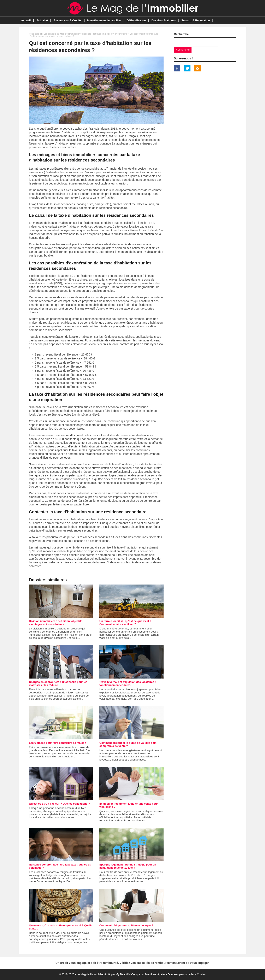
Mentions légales (155, 974)
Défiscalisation (136, 20)
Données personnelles (181, 974)
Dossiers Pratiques (164, 20)
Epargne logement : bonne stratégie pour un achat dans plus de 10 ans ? (128, 866)
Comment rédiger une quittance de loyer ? (126, 925)
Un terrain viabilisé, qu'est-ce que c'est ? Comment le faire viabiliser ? (125, 623)
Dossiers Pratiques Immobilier (97, 34)
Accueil (26, 20)
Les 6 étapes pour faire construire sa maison (58, 743)
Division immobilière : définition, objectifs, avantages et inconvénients (56, 623)
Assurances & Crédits (67, 20)
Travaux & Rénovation (196, 20)
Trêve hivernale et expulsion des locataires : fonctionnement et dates (128, 683)
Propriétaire (121, 34)
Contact (202, 974)
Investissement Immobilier (104, 20)
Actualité (42, 20)
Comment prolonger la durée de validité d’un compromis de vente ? (128, 744)
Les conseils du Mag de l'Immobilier (62, 34)
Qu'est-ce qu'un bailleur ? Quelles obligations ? (59, 804)
